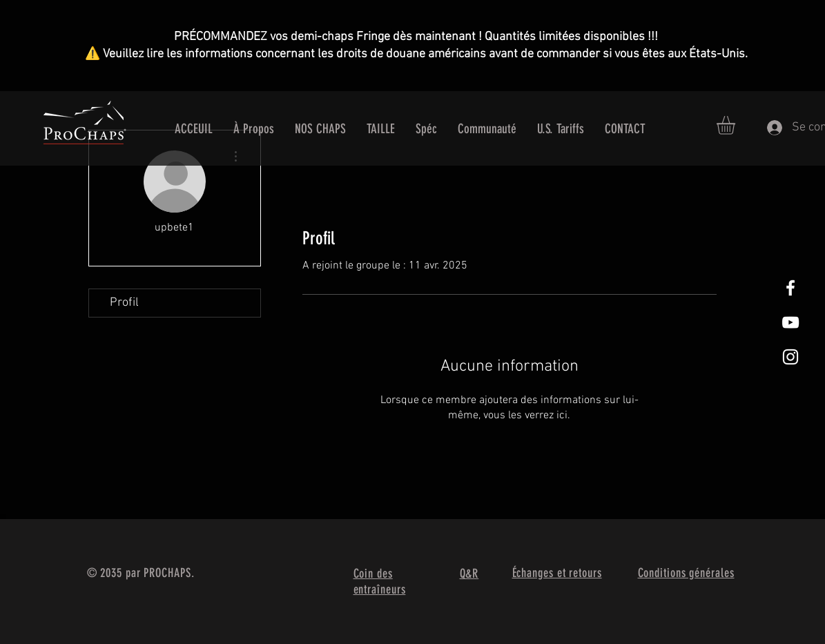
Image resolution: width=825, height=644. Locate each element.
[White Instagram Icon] (790, 357)
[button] (737, 125)
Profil (124, 303)
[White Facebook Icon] (790, 288)
